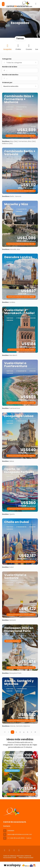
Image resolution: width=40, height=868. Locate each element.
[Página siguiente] (31, 732)
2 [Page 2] (16, 732)
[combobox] (20, 78)
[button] (20, 86)
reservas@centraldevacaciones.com (20, 834)
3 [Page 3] (20, 732)
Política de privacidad (26, 858)
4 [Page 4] (24, 732)
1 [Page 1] (12, 732)
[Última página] (35, 732)
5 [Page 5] (28, 732)
